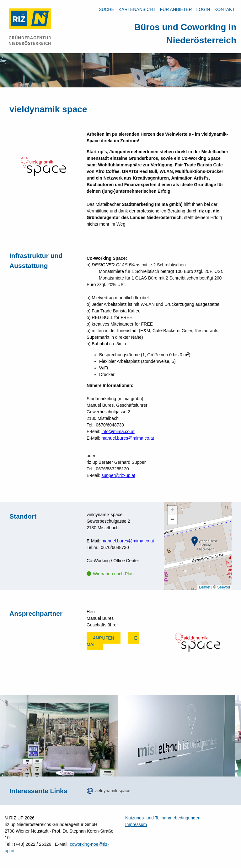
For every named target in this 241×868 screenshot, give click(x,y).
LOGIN (203, 9)
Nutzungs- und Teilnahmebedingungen (163, 818)
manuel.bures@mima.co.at (128, 438)
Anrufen (104, 638)
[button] (195, 541)
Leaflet (205, 587)
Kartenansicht (137, 9)
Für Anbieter (176, 9)
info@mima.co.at (118, 431)
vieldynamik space (112, 791)
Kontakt (225, 9)
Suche (107, 9)
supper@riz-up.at (118, 475)
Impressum (136, 824)
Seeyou (224, 587)
